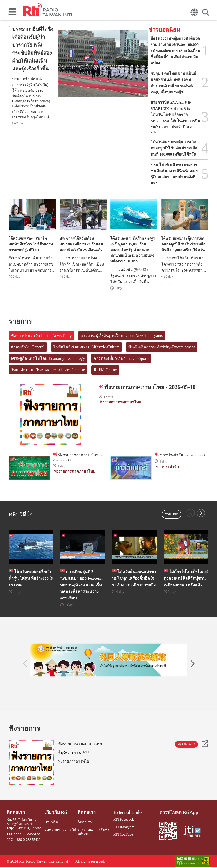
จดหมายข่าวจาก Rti (60, 830)
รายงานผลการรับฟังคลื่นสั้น (93, 832)
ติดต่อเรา (16, 812)
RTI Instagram (124, 827)
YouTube (172, 514)
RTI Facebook (123, 819)
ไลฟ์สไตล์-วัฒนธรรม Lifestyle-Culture (86, 347)
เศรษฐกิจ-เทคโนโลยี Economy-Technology (48, 358)
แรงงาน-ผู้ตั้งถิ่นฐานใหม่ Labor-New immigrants (122, 336)
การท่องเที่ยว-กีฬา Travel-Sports (121, 358)
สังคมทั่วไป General (28, 347)
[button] (201, 513)
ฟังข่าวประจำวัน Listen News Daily (41, 336)
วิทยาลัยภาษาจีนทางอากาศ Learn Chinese (48, 370)
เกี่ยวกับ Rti (56, 812)
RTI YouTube (123, 834)
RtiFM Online (105, 370)
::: (10, 27)
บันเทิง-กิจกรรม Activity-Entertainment (162, 347)
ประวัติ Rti (53, 822)
